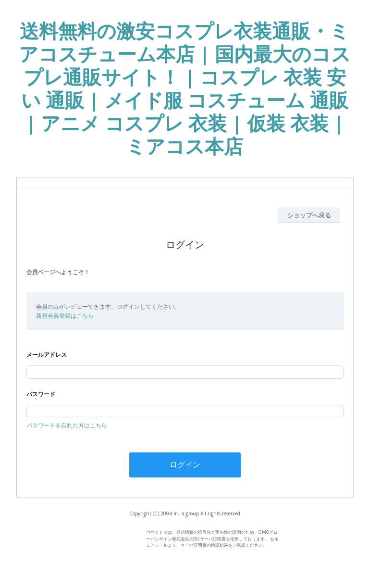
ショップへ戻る (309, 215)
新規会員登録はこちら (65, 316)
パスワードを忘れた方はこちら (67, 425)
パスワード (41, 394)
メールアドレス (47, 355)
